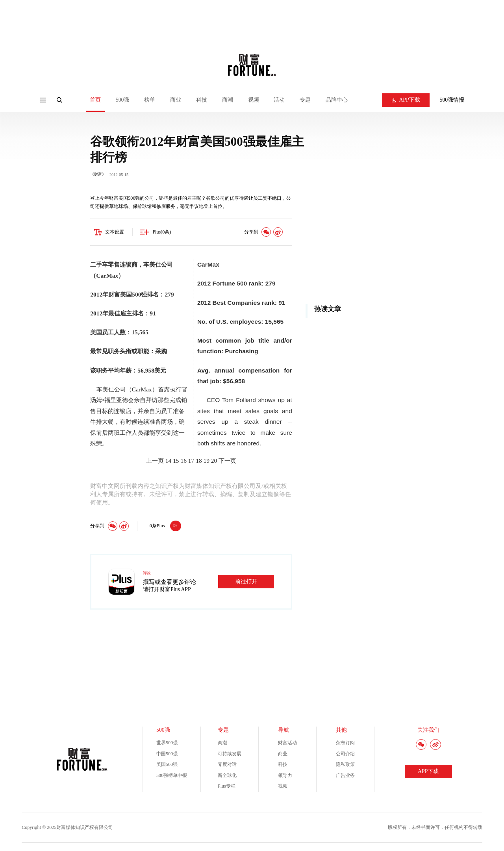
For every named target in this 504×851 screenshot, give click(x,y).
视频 (254, 100)
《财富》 (98, 174)
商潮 (228, 100)
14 (168, 461)
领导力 (285, 775)
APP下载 (406, 100)
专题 (305, 100)
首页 (95, 100)
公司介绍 (345, 754)
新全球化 (227, 775)
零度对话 (227, 765)
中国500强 (167, 754)
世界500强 (167, 743)
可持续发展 (230, 754)
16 (183, 461)
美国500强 (167, 765)
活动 (279, 100)
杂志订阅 (345, 743)
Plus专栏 (227, 786)
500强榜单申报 (172, 775)
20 (214, 461)
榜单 (150, 100)
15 (176, 461)
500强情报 (452, 100)
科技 (202, 100)
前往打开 (246, 581)
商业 (176, 100)
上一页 (155, 461)
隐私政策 (345, 765)
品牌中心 (337, 100)
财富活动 (287, 743)
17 (191, 461)
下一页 (227, 461)
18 (199, 461)
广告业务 (345, 775)
